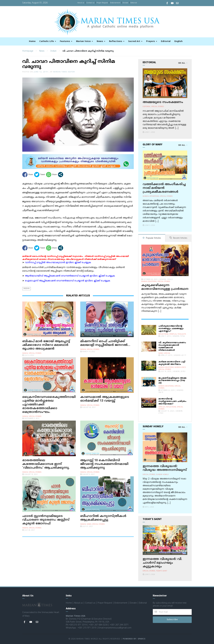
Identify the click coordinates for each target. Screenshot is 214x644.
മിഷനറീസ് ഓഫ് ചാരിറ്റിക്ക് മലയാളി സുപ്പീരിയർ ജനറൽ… (105, 343)
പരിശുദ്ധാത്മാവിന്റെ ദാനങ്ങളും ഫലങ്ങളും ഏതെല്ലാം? (171, 329)
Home (32, 41)
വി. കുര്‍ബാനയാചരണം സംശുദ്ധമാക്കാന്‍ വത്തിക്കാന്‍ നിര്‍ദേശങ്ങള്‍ (172, 346)
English (179, 41)
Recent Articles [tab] (178, 238)
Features (66, 41)
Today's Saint (162, 571)
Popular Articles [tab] (152, 238)
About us (81, 3)
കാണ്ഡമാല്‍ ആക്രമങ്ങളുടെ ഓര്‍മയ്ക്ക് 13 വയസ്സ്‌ (105, 399)
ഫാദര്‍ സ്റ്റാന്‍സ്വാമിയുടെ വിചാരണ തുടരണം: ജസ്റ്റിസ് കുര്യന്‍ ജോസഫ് (46, 520)
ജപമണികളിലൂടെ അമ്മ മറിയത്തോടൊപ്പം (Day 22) (172, 381)
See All (183, 63)
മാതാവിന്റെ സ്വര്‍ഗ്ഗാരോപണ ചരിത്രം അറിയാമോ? (172, 401)
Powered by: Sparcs (134, 639)
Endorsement (115, 3)
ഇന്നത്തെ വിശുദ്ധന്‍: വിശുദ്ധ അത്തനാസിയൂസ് (165, 468)
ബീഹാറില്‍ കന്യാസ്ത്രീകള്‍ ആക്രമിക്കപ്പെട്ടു (103, 518)
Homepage (28, 51)
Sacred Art (135, 41)
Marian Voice (85, 41)
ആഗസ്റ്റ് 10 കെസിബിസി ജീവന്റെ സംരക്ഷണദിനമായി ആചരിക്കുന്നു (104, 464)
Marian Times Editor (64, 72)
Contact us (90, 3)
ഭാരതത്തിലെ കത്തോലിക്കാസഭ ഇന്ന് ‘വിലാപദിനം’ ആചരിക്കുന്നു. (46, 464)
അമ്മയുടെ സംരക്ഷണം (163, 102)
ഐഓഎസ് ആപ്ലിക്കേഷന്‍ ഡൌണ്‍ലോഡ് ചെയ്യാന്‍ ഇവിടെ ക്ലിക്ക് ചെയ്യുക (68, 281)
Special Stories (35, 353)
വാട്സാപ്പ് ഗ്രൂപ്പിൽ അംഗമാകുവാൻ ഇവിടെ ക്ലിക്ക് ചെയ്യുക (58, 263)
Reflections (117, 41)
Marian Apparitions (151, 196)
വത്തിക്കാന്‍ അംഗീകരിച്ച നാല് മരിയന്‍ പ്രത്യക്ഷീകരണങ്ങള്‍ (164, 188)
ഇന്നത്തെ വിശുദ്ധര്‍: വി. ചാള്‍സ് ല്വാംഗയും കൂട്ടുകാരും (162, 563)
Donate (125, 3)
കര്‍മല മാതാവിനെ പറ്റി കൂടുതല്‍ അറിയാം (172, 363)
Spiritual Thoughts (178, 334)
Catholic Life (48, 41)
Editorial (134, 3)
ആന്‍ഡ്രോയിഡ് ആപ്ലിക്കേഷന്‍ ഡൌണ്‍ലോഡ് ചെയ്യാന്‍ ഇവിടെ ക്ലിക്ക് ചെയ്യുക (70, 276)
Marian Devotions (149, 282)
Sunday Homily (163, 475)
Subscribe (172, 620)
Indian (53, 51)
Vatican (167, 353)
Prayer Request (102, 3)
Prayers (152, 41)
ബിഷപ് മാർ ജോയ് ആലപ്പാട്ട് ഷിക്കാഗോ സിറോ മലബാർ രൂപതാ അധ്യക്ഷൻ (46, 345)
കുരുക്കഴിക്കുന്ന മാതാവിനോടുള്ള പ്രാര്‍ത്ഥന (165, 287)
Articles (162, 407)
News (101, 41)
